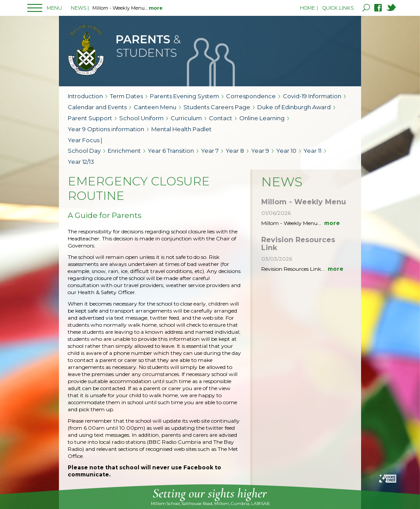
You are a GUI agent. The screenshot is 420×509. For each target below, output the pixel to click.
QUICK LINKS (338, 8)
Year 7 (210, 151)
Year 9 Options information (106, 129)
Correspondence (251, 96)
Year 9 (260, 151)
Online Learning (262, 118)
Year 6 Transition (171, 151)
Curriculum (186, 118)
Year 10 (286, 151)
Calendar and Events (97, 107)
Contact (221, 118)
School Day (84, 151)
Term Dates (126, 96)
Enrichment (124, 151)
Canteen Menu (155, 107)
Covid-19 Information (312, 96)
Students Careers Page (217, 107)
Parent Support (90, 118)
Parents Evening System (184, 96)
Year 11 (312, 151)
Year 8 (235, 151)
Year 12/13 (81, 162)
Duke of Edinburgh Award (294, 107)
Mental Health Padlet (181, 129)
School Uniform (141, 118)
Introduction (85, 96)
